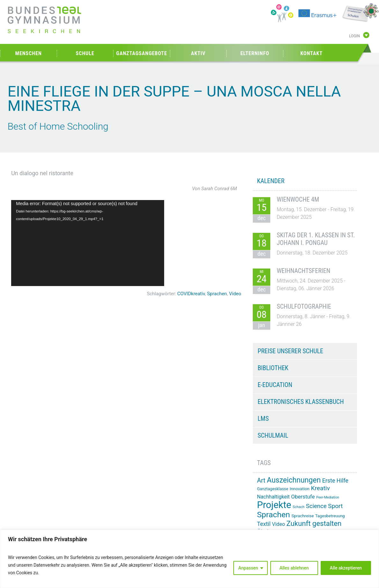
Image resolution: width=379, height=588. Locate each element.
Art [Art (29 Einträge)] (261, 480)
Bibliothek (273, 368)
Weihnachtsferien (303, 271)
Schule (85, 53)
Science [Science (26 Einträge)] (316, 506)
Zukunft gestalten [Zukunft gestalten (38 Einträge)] (314, 523)
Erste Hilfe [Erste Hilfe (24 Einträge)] (335, 480)
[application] (88, 243)
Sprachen (217, 294)
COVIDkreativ (191, 294)
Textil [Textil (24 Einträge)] (264, 524)
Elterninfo (255, 53)
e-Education (275, 385)
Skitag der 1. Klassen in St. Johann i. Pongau (316, 239)
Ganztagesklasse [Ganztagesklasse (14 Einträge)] (273, 489)
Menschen (29, 53)
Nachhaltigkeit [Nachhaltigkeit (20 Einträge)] (273, 497)
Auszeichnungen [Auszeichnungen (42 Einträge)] (294, 480)
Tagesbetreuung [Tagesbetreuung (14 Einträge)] (330, 516)
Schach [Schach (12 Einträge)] (299, 507)
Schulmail (273, 435)
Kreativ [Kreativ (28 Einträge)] (320, 488)
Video (235, 294)
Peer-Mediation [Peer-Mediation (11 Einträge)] (328, 497)
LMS (263, 419)
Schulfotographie (304, 306)
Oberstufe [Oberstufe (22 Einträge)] (303, 497)
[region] (189, 559)
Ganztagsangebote (142, 53)
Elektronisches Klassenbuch (301, 402)
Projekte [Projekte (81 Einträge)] (274, 505)
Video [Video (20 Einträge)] (278, 524)
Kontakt (311, 53)
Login (354, 36)
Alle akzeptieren (346, 568)
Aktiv (198, 53)
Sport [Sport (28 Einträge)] (335, 506)
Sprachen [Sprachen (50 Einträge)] (273, 515)
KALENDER (271, 181)
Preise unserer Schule (290, 351)
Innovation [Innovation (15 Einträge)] (300, 489)
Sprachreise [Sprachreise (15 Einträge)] (302, 516)
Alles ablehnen (294, 568)
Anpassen (248, 568)
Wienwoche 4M (298, 199)
